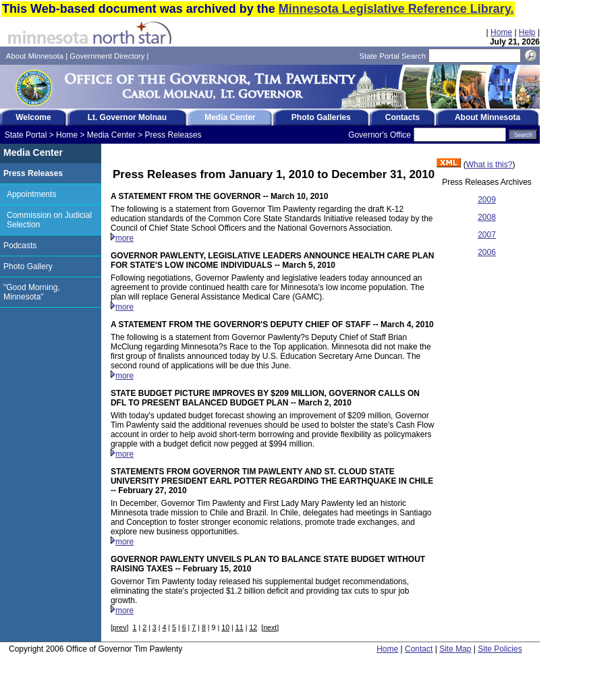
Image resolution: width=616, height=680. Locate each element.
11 (240, 627)
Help (527, 32)
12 (253, 627)
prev (120, 627)
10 (225, 627)
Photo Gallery (28, 266)
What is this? (489, 165)
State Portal (26, 135)
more (124, 238)
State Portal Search (392, 56)
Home (501, 32)
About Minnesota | (38, 56)
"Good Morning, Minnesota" (32, 292)
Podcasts (20, 246)
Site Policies (500, 649)
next (270, 627)
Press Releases (173, 135)
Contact (419, 649)
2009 (487, 200)
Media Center (111, 135)
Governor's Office (380, 135)
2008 (487, 217)
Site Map (455, 649)
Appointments (31, 194)
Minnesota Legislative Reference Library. (396, 9)
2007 (487, 235)
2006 (487, 252)
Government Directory (107, 56)
